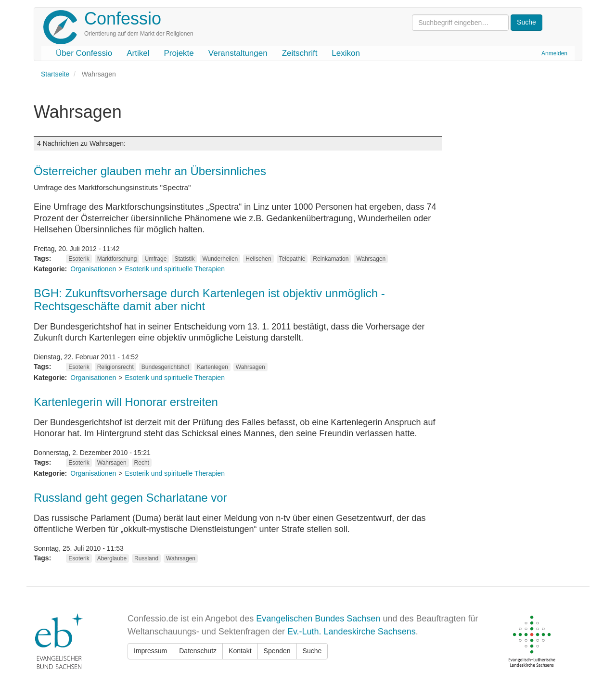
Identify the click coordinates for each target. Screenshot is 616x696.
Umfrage (155, 259)
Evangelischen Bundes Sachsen (318, 619)
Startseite (55, 74)
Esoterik (79, 259)
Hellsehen (258, 259)
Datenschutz (198, 651)
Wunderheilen (220, 259)
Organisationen (93, 269)
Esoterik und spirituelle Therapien (175, 269)
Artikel (138, 53)
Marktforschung (117, 259)
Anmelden (554, 53)
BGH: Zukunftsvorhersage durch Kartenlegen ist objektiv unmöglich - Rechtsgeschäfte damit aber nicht (209, 299)
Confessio (123, 19)
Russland (146, 558)
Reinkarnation (331, 259)
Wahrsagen (371, 259)
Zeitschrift (300, 53)
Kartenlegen (212, 367)
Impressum (150, 651)
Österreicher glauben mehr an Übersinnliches (150, 171)
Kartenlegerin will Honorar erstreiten (126, 402)
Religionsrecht (115, 367)
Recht (142, 463)
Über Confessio (84, 53)
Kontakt (240, 651)
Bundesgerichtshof (165, 367)
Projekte (179, 53)
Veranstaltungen (238, 53)
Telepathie (292, 259)
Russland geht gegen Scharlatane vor (130, 498)
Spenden (277, 651)
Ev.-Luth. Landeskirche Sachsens (352, 632)
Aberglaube (112, 558)
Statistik (184, 259)
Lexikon (346, 53)
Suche (312, 651)
